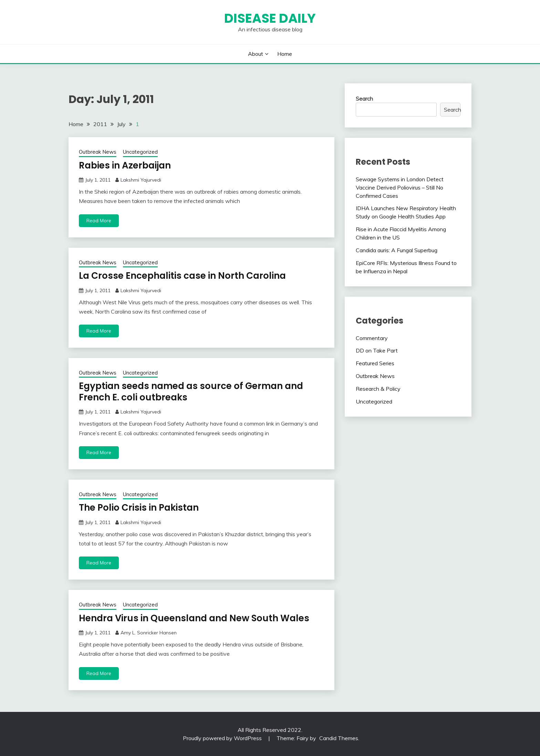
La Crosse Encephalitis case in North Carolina (182, 276)
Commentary (372, 338)
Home (285, 54)
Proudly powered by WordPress (223, 738)
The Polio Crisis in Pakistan (139, 508)
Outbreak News (98, 152)
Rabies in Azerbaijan (125, 165)
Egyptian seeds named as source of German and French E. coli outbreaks (191, 392)
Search (364, 99)
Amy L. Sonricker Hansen (149, 633)
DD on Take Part (377, 350)
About (256, 54)
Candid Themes (339, 738)
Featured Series (375, 363)
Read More (99, 221)
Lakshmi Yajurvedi (141, 180)
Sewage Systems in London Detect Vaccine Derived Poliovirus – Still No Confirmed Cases (400, 187)
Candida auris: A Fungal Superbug (397, 250)
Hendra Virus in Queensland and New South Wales (194, 618)
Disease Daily (270, 18)
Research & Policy (378, 389)
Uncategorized (140, 152)
